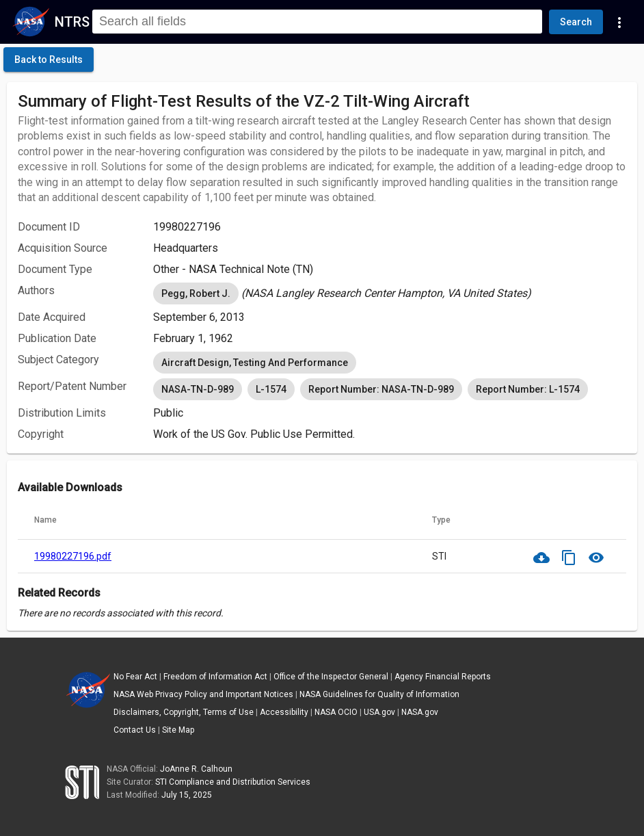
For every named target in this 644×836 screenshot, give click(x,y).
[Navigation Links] (619, 22)
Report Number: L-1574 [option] (528, 389)
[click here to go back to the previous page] (49, 60)
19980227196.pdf (73, 556)
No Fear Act (135, 677)
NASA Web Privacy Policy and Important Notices (203, 694)
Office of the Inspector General (331, 677)
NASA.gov (420, 712)
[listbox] (390, 293)
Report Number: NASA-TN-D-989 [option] (381, 389)
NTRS (72, 22)
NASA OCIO (336, 712)
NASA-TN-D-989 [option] (198, 389)
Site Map (178, 730)
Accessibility (284, 712)
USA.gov (379, 712)
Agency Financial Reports (443, 677)
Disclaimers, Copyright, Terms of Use (184, 712)
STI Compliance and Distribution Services (233, 782)
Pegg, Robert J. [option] (196, 293)
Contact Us (135, 730)
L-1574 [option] (271, 389)
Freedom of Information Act (215, 677)
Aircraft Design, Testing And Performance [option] (255, 363)
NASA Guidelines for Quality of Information (379, 694)
